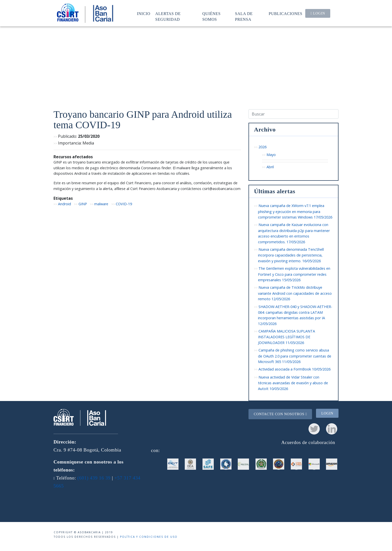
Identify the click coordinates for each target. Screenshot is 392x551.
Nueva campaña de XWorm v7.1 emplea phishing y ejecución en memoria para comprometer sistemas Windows (295, 211)
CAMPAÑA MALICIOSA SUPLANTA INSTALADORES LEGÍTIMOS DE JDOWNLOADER (286, 337)
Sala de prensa (244, 16)
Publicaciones (286, 14)
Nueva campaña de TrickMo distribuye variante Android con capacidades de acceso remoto (295, 293)
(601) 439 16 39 (94, 478)
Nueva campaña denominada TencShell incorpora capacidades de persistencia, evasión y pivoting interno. (291, 255)
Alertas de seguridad (168, 16)
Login (318, 13)
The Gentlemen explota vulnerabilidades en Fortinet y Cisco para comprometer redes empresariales (294, 274)
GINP (83, 204)
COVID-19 (124, 204)
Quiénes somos (211, 16)
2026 (262, 147)
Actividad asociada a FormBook (294, 369)
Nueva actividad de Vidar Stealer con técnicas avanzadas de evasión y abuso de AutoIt (293, 383)
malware (101, 204)
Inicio (144, 14)
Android (64, 204)
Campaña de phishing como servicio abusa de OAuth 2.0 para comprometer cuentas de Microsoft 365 (295, 356)
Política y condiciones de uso (149, 537)
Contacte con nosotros (280, 414)
